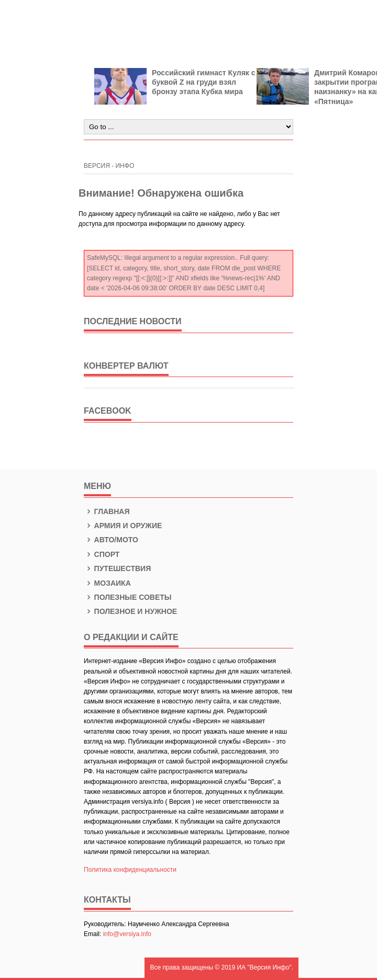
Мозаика (107, 583)
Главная (107, 511)
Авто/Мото (111, 540)
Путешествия (117, 568)
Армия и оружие (123, 526)
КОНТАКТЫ (107, 900)
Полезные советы (128, 597)
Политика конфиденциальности (130, 870)
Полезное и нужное (130, 611)
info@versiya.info (127, 934)
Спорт (102, 554)
